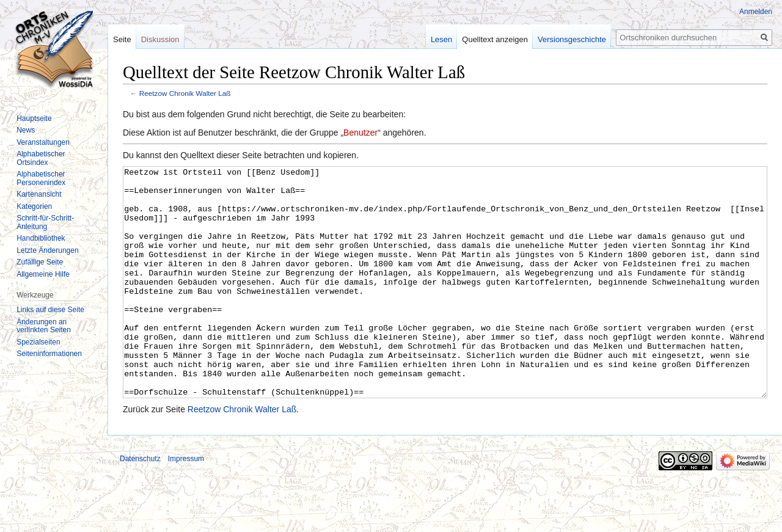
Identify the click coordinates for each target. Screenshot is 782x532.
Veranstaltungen (43, 142)
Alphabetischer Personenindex (41, 178)
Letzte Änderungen (47, 250)
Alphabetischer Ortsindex (41, 158)
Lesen (441, 39)
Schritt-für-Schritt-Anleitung (45, 222)
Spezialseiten (38, 342)
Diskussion (160, 39)
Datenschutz (140, 505)
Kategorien (34, 206)
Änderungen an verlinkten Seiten (44, 326)
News (26, 130)
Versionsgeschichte (572, 39)
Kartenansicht (39, 194)
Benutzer (360, 133)
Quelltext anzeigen (495, 39)
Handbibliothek (41, 238)
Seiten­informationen (49, 354)
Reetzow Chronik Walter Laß (185, 93)
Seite (122, 39)
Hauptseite (34, 118)
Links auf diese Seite (50, 310)
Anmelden (756, 12)
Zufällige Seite (40, 262)
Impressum (186, 505)
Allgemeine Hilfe (43, 274)
